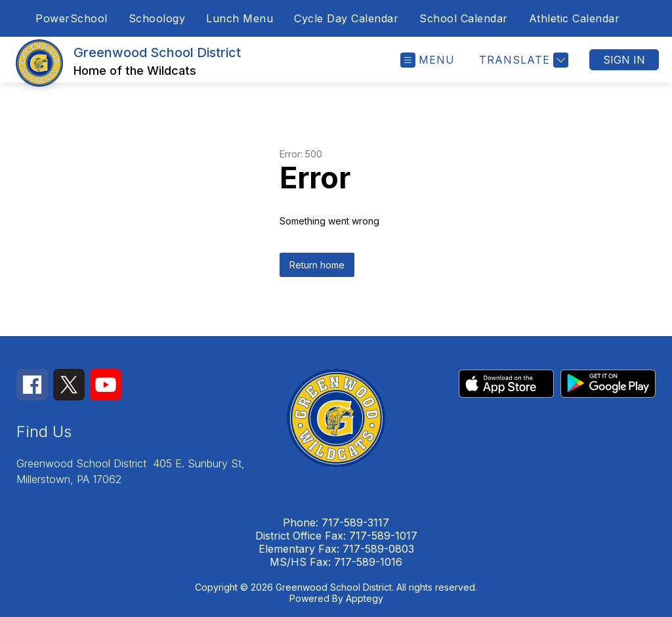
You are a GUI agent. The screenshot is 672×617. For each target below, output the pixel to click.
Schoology (157, 18)
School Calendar (464, 18)
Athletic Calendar (575, 18)
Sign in (624, 60)
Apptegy (365, 598)
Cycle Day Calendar (346, 18)
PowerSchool (72, 18)
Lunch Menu (240, 18)
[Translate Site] (522, 60)
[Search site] (646, 18)
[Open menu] (428, 60)
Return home (317, 265)
